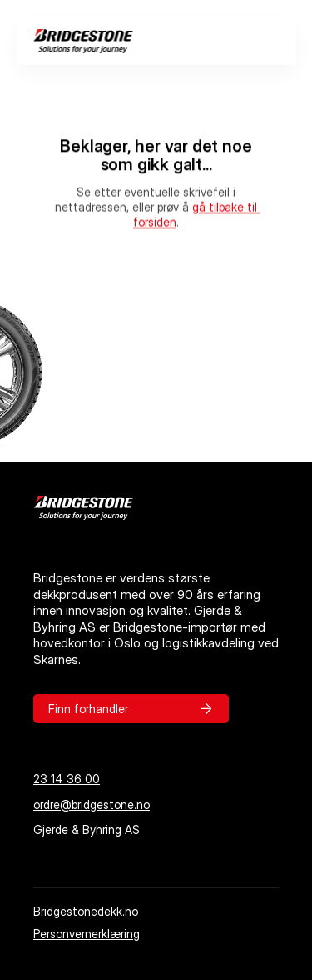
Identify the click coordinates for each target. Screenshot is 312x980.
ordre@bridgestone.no (92, 805)
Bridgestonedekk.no (86, 911)
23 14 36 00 (67, 779)
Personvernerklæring (87, 934)
